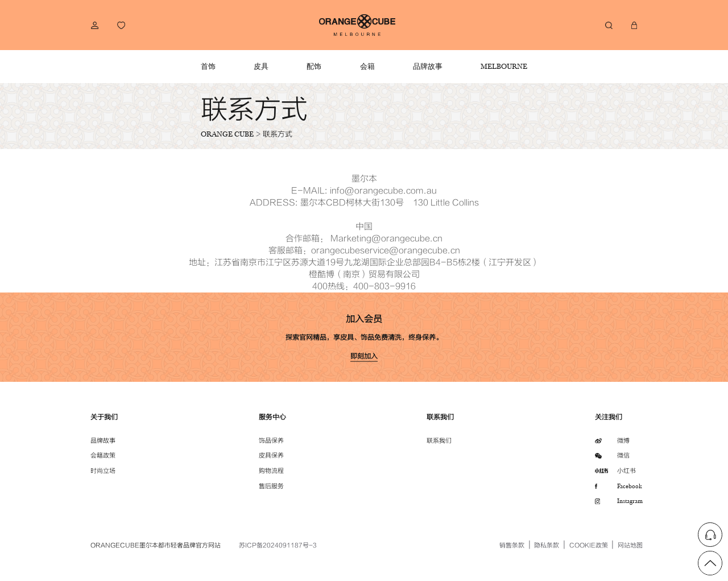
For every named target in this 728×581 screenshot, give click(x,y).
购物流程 (271, 471)
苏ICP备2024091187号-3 (278, 545)
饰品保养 (271, 441)
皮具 (261, 66)
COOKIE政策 (589, 545)
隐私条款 (547, 545)
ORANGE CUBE (227, 134)
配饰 (314, 66)
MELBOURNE (504, 66)
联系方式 (278, 134)
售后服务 (271, 486)
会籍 (367, 66)
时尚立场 (103, 471)
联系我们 (439, 441)
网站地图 (630, 545)
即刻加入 (364, 356)
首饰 (208, 66)
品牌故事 (428, 66)
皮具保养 (271, 456)
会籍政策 (103, 456)
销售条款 (512, 545)
